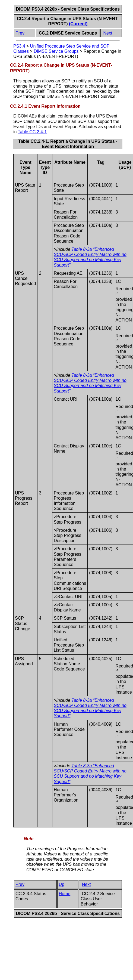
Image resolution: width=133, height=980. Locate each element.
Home (65, 894)
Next (108, 33)
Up (62, 884)
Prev (20, 33)
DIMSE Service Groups (56, 51)
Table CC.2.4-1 (32, 132)
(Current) (78, 24)
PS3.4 (19, 46)
